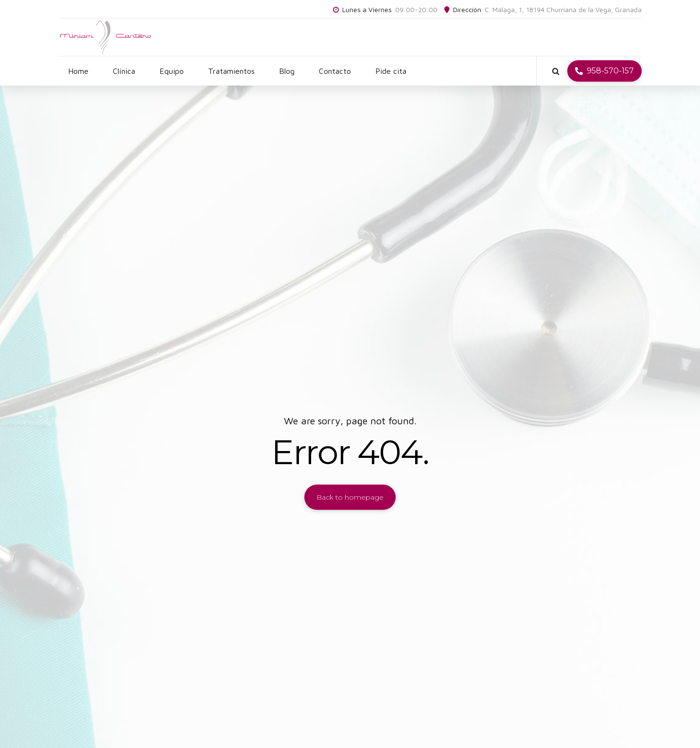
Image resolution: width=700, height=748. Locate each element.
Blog (287, 71)
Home (78, 71)
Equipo (172, 71)
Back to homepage (350, 497)
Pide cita (391, 71)
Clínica (124, 71)
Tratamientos (231, 71)
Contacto (335, 71)
